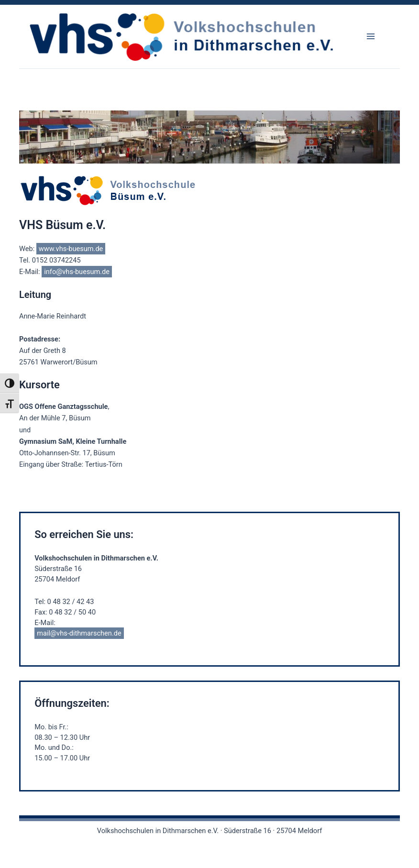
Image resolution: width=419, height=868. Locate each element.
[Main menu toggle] (371, 36)
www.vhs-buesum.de (71, 249)
